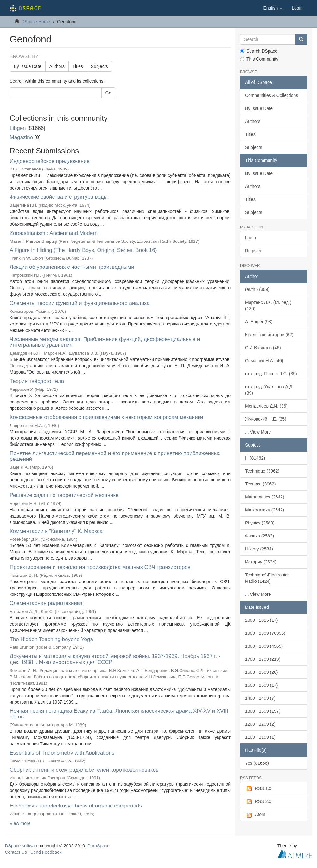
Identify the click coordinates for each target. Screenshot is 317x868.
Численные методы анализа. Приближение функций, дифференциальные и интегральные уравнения (105, 342)
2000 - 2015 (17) (262, 620)
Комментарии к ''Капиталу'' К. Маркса (56, 531)
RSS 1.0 (258, 789)
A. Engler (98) (259, 322)
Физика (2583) (260, 536)
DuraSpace (98, 846)
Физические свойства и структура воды (59, 197)
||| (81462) (255, 458)
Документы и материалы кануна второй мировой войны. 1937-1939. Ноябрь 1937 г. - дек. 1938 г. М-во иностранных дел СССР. (115, 659)
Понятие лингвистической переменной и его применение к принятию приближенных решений (115, 456)
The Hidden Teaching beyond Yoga (51, 639)
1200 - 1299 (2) (260, 724)
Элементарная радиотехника (46, 603)
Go (108, 93)
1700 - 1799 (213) (263, 659)
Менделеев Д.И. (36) (266, 406)
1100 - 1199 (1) (260, 737)
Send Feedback (46, 852)
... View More (258, 432)
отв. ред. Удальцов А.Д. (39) (269, 390)
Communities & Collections (272, 95)
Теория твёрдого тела (37, 381)
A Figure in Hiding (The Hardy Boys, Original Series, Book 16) (83, 250)
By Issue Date (28, 66)
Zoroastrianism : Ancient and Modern (54, 233)
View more (20, 823)
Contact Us (16, 852)
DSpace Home (36, 22)
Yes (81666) (257, 763)
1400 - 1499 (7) (260, 698)
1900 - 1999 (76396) (265, 633)
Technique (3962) (262, 471)
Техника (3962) (260, 484)
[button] (273, 8)
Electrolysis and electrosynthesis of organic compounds (76, 806)
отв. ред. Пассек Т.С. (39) (271, 374)
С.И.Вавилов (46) (263, 348)
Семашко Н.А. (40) (264, 361)
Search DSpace (259, 51)
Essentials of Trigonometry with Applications (62, 753)
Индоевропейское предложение (50, 161)
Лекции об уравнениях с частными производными (72, 267)
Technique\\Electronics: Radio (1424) (268, 578)
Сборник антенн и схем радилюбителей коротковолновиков (84, 770)
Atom (255, 815)
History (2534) (259, 549)
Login (250, 238)
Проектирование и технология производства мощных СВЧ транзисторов (100, 567)
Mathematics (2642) (265, 497)
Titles (78, 66)
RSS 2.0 (258, 802)
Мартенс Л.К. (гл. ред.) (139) (268, 305)
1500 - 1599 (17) (262, 685)
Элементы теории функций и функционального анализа (80, 303)
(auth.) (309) (257, 289)
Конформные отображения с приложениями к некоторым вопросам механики (107, 417)
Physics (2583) (260, 523)
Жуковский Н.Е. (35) (266, 419)
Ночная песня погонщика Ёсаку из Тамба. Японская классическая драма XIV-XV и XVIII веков (119, 714)
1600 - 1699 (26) (262, 672)
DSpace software (22, 846)
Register (253, 251)
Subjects (99, 66)
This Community (259, 59)
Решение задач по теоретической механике (64, 495)
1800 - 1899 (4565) (264, 646)
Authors (57, 66)
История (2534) (261, 562)
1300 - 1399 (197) (263, 711)
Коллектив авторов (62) (269, 335)
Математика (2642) (265, 510)
